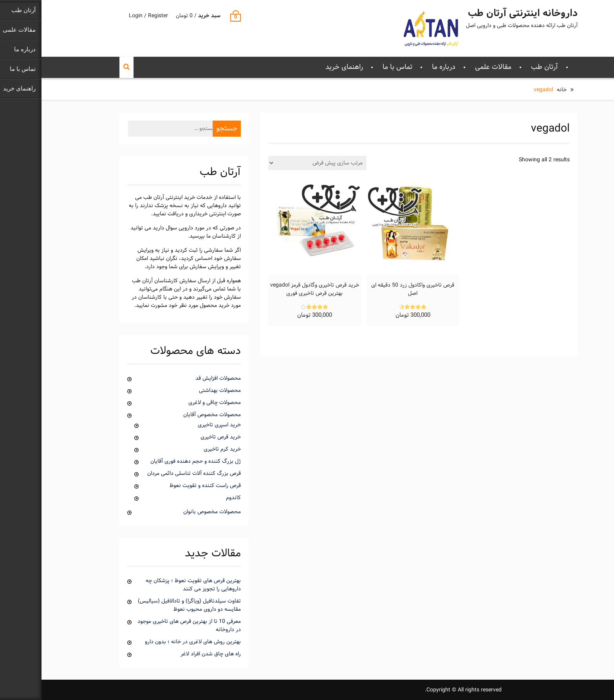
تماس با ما (356, 67)
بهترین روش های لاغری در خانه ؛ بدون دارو (151, 642)
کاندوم (192, 498)
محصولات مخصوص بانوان (171, 512)
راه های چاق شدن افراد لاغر (169, 654)
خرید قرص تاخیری (179, 437)
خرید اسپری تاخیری (178, 425)
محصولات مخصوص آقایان (171, 415)
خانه (520, 90)
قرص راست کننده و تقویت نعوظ (164, 486)
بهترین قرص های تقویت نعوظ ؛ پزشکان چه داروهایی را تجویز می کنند (152, 585)
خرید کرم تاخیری (181, 449)
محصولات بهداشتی (178, 391)
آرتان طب (503, 67)
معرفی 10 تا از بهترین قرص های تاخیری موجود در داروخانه (148, 626)
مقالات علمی (452, 67)
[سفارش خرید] (276, 163)
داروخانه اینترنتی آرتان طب (481, 14)
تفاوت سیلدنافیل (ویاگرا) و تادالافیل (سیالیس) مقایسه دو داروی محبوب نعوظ (148, 605)
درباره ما (402, 67)
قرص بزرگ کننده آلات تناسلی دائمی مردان (153, 474)
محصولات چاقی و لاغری (173, 403)
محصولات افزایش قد (177, 378)
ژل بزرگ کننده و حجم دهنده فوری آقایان (154, 461)
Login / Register (107, 16)
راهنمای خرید (303, 67)
